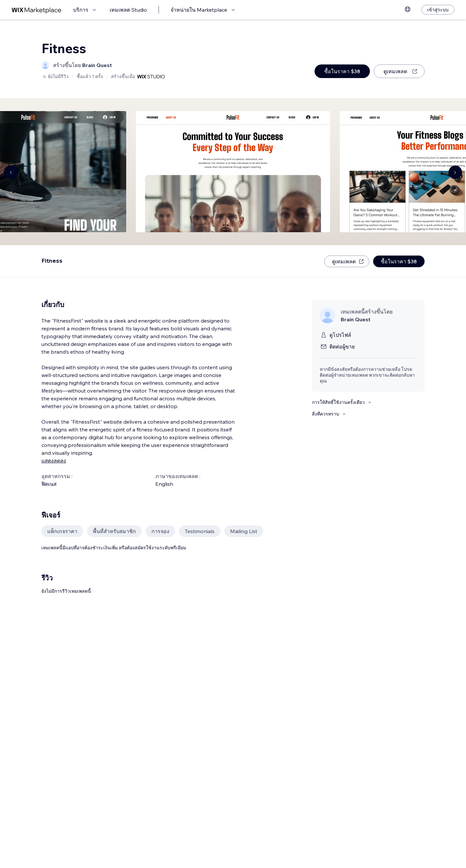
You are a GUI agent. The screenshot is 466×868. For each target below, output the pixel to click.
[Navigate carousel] (11, 172)
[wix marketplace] (37, 10)
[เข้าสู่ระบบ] (438, 10)
